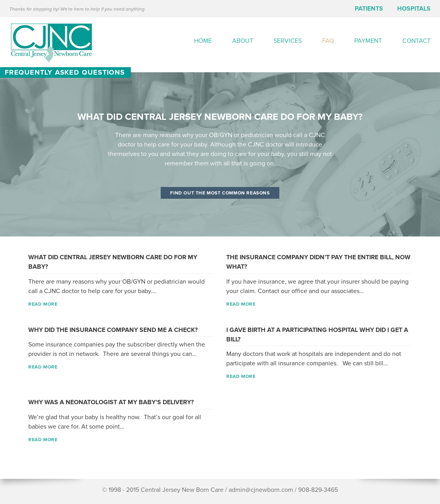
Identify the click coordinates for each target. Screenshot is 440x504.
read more (43, 304)
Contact (416, 41)
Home (203, 41)
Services (288, 41)
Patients (369, 9)
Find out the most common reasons (220, 193)
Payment (368, 41)
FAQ (328, 41)
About (243, 41)
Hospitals (414, 9)
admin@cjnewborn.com (261, 490)
